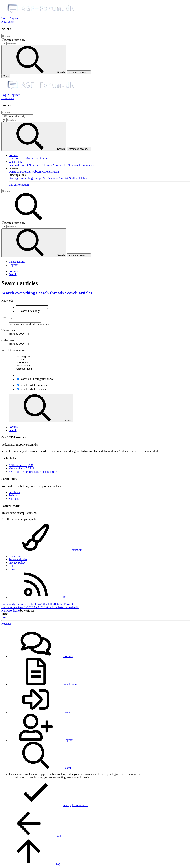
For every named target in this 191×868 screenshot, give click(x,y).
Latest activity (17, 262)
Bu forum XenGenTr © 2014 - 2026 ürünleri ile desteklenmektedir (40, 608)
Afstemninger (24, 367)
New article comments (81, 165)
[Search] (17, 36)
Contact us (15, 557)
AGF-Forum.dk (45, 551)
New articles (60, 165)
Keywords (7, 301)
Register (13, 265)
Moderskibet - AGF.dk (22, 470)
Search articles (79, 293)
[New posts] (8, 22)
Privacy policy (17, 564)
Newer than (8, 330)
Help (11, 567)
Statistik (64, 178)
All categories (24, 358)
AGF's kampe (50, 178)
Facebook (14, 493)
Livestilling (26, 178)
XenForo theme (10, 611)
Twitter (13, 496)
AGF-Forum (24, 364)
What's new (15, 162)
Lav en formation (19, 185)
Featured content (18, 165)
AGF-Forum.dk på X (21, 466)
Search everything (18, 293)
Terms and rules (18, 560)
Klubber (84, 178)
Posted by (7, 317)
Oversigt (14, 178)
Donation (14, 172)
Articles (26, 159)
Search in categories (13, 351)
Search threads (50, 293)
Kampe (38, 178)
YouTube (14, 500)
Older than (8, 341)
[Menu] (6, 76)
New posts (15, 159)
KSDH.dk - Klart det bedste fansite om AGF (34, 473)
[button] (13, 168)
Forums (13, 155)
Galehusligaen (50, 172)
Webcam (37, 172)
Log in (5, 618)
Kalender (26, 172)
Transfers (24, 361)
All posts (47, 165)
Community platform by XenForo (38, 605)
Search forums (40, 159)
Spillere (74, 178)
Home (12, 570)
